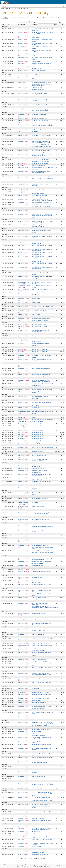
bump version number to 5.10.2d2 (40, 71)
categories (20, 426)
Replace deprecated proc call (39, 777)
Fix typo (34, 336)
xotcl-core (20, 29)
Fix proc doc (35, 779)
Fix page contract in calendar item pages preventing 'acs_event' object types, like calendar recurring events (41, 84)
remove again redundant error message (41, 369)
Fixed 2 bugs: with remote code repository (42, 826)
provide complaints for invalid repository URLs (42, 639)
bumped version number (37, 577)
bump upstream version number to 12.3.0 (41, 619)
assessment (21, 437)
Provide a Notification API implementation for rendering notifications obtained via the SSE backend (42, 794)
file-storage (21, 253)
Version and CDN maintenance (39, 660)
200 (28, 858)
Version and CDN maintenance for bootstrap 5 (42, 645)
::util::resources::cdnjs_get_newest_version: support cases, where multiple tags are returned (42, 654)
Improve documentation (37, 788)
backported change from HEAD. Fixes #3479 (42, 540)
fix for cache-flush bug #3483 (39, 166)
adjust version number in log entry (40, 118)
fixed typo (34, 417)
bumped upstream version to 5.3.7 (40, 613)
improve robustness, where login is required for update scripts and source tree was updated (42, 391)
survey (20, 242)
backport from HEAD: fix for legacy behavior (42, 190)
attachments (21, 430)
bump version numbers (37, 718)
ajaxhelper (20, 47)
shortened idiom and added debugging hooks (42, 420)
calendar (20, 83)
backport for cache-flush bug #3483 (40, 163)
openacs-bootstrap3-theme (24, 286)
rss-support (21, 32)
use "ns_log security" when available (40, 698)
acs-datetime (21, 267)
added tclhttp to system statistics (39, 816)
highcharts (20, 619)
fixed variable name (36, 767)
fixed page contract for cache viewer (40, 855)
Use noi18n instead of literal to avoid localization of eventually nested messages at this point (42, 527)
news (19, 246)
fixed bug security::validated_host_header (41, 820)
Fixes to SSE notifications (38, 635)
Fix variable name (36, 688)
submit (53, 865)
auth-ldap (20, 417)
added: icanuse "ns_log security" (39, 702)
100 (25, 858)
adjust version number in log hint (39, 115)
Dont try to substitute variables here (40, 499)
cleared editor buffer (36, 700)
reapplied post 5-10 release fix (39, 818)
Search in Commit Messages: (28, 22)
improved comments (37, 732)
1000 (35, 858)
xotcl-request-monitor (23, 130)
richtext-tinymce (22, 570)
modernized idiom (36, 407)
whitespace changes (37, 61)
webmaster (47, 865)
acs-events (21, 441)
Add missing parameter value (39, 469)
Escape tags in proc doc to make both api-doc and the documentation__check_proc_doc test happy (42, 178)
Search (61, 22)
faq (19, 260)
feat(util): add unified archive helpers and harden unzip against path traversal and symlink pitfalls (41, 404)
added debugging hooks (37, 565)
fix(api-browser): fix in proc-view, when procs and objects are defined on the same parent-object (42, 216)
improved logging (36, 443)
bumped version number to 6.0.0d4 (40, 662)
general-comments (22, 249)
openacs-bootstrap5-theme (24, 282)
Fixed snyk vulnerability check (39, 716)
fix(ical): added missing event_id (39, 105)
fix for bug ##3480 (36, 314)
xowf (19, 109)
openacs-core (21, 36)
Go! (64, 6)
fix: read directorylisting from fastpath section (42, 75)
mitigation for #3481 (36, 299)
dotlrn (19, 840)
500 (32, 858)
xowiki (19, 63)
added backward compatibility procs (40, 349)
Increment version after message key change (42, 307)
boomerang (21, 397)
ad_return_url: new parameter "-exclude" (41, 812)
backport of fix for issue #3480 (39, 311)
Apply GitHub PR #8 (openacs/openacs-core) (42, 447)
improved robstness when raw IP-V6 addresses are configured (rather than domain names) (42, 547)
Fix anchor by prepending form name (40, 536)
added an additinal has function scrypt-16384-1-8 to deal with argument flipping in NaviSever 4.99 (42, 514)
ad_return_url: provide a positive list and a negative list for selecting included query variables (42, 806)
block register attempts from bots (39, 324)
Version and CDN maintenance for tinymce (42, 643)
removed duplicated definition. (39, 506)
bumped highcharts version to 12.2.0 (40, 692)
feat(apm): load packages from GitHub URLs (42, 203)
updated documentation (37, 451)
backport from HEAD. (37, 503)
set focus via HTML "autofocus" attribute (41, 730)
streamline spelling (36, 832)
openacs (39, 17)
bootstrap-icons (22, 67)
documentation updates (37, 422)
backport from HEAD (37, 365)
